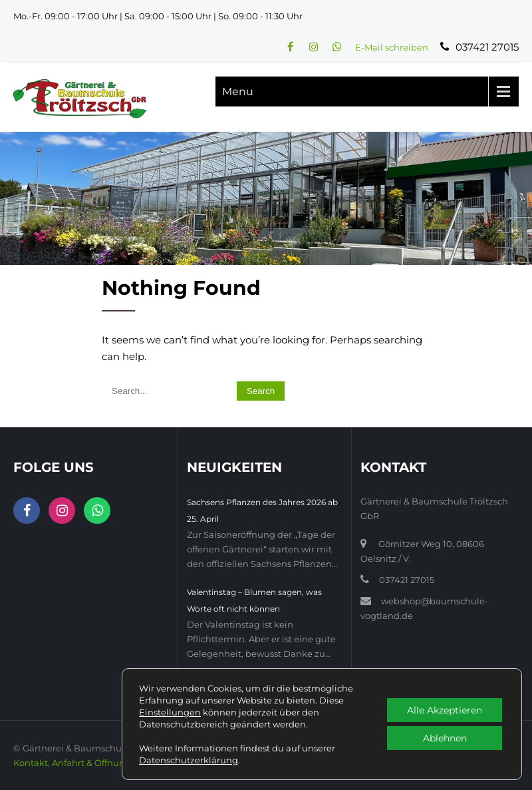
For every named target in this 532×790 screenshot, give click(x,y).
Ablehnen (445, 738)
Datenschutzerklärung (189, 760)
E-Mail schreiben (392, 47)
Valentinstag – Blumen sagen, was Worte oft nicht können (254, 600)
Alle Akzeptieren (445, 710)
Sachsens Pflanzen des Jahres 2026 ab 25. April (262, 510)
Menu (238, 92)
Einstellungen (170, 712)
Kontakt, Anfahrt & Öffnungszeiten (88, 763)
